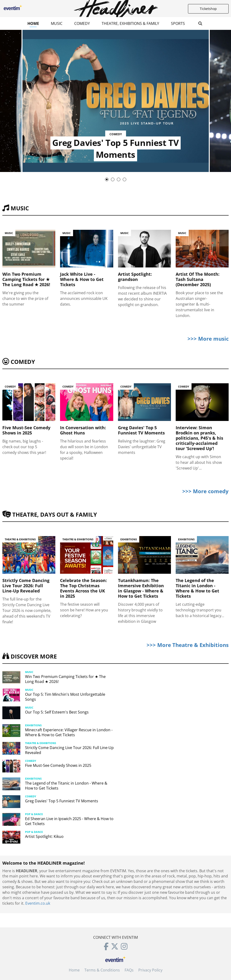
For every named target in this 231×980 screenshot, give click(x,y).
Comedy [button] (82, 23)
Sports (178, 23)
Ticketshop (208, 9)
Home (33, 23)
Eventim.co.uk (38, 903)
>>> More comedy (205, 491)
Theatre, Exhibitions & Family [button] (130, 23)
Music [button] (57, 23)
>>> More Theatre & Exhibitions (188, 645)
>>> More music (208, 339)
